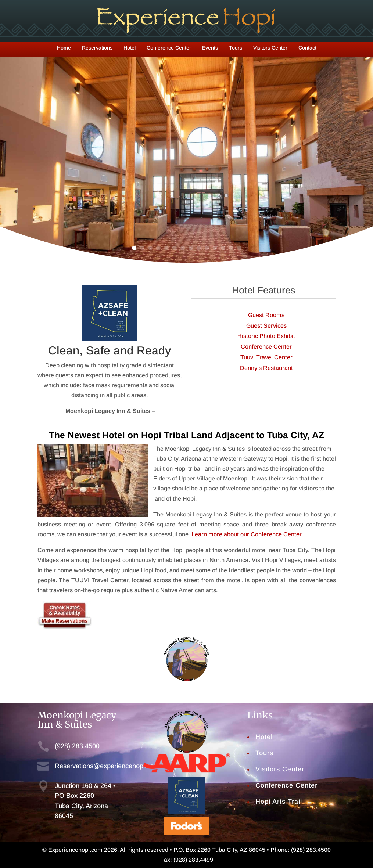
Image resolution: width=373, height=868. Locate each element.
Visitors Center (270, 48)
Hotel (130, 48)
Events (210, 48)
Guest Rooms (266, 315)
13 (231, 248)
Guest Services (266, 326)
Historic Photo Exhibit (266, 336)
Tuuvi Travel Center (266, 357)
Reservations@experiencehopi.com (107, 766)
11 (215, 248)
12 (223, 248)
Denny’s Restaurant (266, 368)
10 (207, 248)
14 (239, 248)
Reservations (97, 48)
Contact (307, 48)
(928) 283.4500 (77, 746)
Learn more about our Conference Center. (247, 534)
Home (64, 48)
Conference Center (169, 48)
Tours (236, 48)
